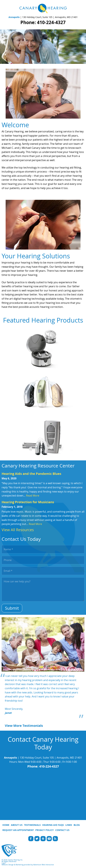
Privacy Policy (45, 830)
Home (6, 825)
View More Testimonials (24, 726)
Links (69, 825)
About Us (17, 825)
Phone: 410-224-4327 (43, 22)
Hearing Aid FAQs (53, 825)
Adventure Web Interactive (44, 865)
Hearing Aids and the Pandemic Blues (31, 474)
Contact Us (62, 830)
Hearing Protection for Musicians (28, 502)
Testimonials (32, 825)
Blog (77, 825)
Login (4, 863)
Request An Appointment (18, 830)
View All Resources (18, 530)
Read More (33, 496)
